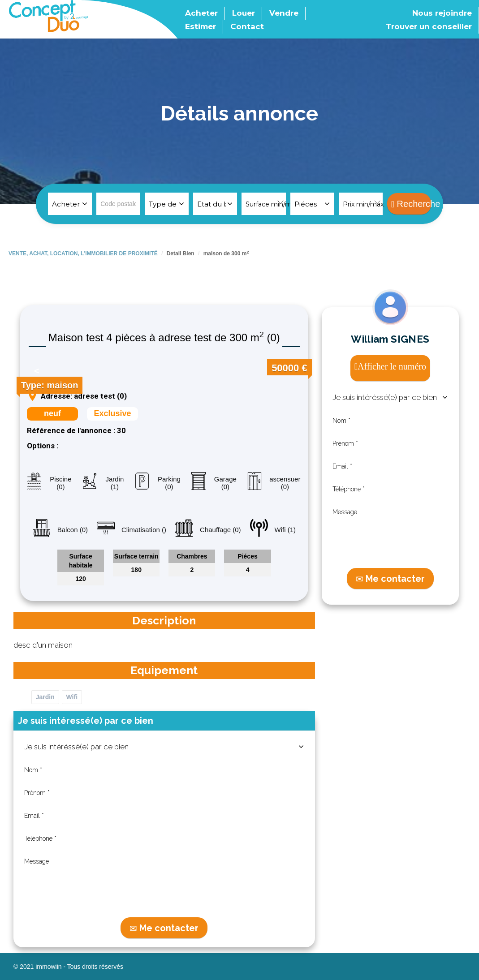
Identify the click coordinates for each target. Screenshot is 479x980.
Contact (247, 26)
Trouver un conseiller (429, 26)
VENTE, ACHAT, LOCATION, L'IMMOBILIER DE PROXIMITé (83, 254)
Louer (244, 13)
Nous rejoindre (442, 13)
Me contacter (164, 928)
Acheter (201, 13)
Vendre (284, 13)
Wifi (72, 697)
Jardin (45, 697)
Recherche (411, 204)
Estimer (201, 26)
